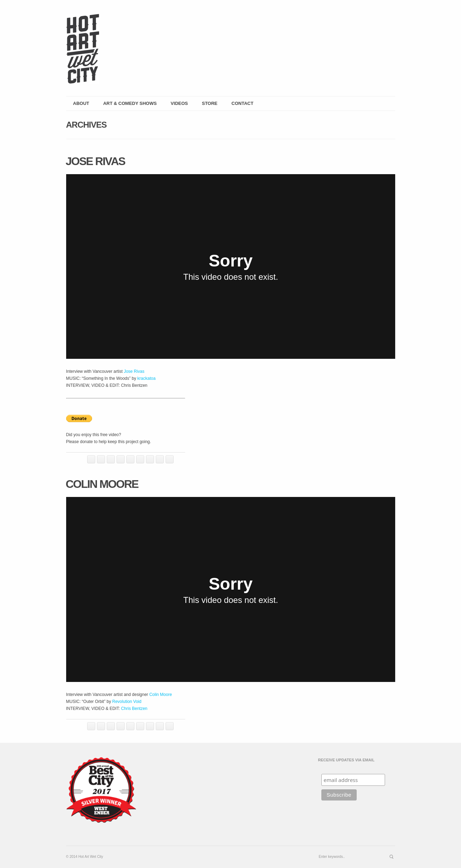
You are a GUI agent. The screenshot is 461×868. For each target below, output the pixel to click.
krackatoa (146, 378)
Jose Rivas (96, 161)
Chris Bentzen (134, 709)
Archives (86, 125)
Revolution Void (127, 702)
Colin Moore (102, 484)
